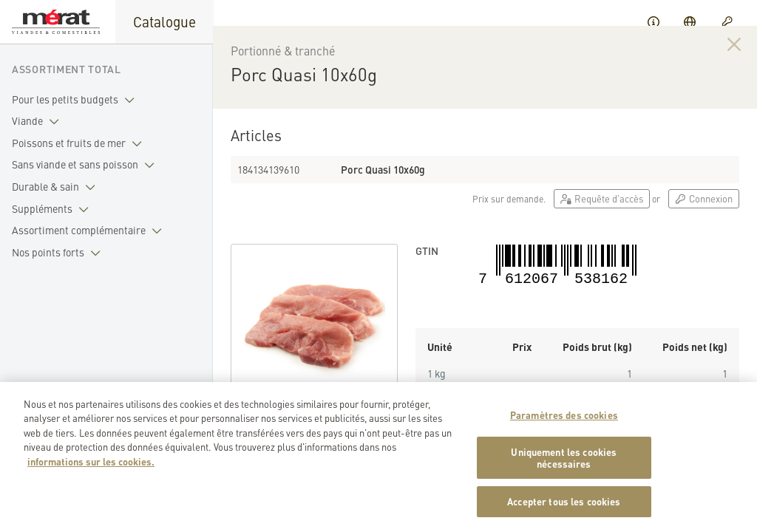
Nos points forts (59, 253)
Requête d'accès (602, 218)
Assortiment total (67, 69)
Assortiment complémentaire (90, 231)
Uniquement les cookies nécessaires (564, 463)
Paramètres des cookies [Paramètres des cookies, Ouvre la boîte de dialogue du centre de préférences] (564, 420)
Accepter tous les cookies (564, 507)
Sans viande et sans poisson (86, 165)
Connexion (704, 218)
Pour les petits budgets (76, 100)
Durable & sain (57, 187)
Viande (38, 121)
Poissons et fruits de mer (80, 143)
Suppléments (53, 209)
